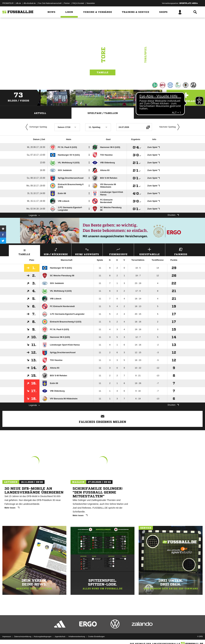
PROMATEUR (8, 3)
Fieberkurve (118, 251)
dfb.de (19, 3)
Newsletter (91, 3)
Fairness (181, 251)
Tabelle (103, 72)
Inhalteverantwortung (77, 636)
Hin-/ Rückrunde (56, 251)
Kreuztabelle (150, 251)
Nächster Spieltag (170, 127)
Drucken (173, 215)
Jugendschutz (60, 636)
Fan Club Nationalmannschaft (50, 3)
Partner (67, 3)
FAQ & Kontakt (78, 3)
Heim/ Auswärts (87, 251)
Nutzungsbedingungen (43, 636)
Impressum (7, 636)
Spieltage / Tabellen (103, 113)
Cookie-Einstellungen (96, 636)
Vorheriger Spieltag (36, 127)
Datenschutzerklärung (23, 636)
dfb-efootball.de (30, 3)
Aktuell (40, 113)
